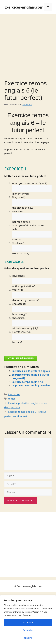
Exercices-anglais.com (24, 7)
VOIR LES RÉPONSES (21, 358)
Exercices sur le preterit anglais (31, 371)
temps (12, 399)
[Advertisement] (28, 43)
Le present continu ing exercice (31, 386)
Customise (28, 630)
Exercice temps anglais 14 (27, 382)
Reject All (28, 638)
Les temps (14, 394)
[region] (28, 620)
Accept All (28, 622)
